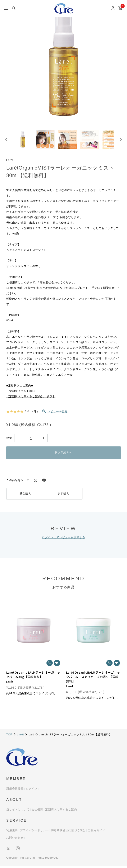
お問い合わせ (15, 839)
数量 (9, 440)
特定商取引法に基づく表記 (68, 832)
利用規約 (12, 832)
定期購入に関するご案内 (61, 812)
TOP (9, 736)
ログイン (31, 791)
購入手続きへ (63, 455)
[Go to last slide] (6, 140)
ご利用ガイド (96, 832)
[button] (24, 140)
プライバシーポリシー (34, 832)
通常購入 (25, 496)
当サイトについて (18, 812)
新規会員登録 (15, 791)
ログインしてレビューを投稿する (63, 539)
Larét (21, 736)
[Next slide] (121, 140)
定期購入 (63, 496)
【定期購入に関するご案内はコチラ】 (31, 399)
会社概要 (37, 812)
